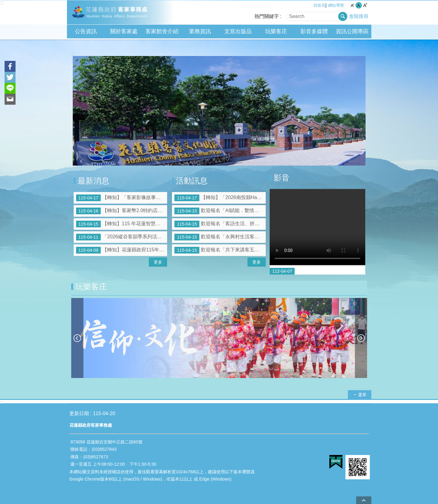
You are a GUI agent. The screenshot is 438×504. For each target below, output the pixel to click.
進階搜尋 (359, 16)
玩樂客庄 (276, 31)
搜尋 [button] (343, 16)
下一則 (361, 338)
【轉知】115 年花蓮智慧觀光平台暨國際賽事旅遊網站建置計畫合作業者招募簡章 (122, 224)
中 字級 (359, 5)
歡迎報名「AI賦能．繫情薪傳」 (220, 211)
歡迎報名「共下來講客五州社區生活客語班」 (220, 250)
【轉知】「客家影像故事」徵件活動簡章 (122, 198)
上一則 (77, 338)
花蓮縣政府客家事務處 (120, 12)
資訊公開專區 (352, 31)
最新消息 (93, 181)
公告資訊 (86, 31)
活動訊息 (192, 181)
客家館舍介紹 (162, 31)
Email (10, 99)
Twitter (10, 77)
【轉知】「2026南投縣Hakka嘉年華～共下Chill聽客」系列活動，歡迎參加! (220, 198)
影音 (282, 178)
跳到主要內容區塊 (3, 3)
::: (2, 3)
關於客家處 (124, 31)
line (10, 88)
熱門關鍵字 (267, 16)
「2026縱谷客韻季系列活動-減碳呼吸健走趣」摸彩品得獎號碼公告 (122, 237)
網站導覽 (336, 5)
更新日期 (79, 413)
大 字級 (365, 5)
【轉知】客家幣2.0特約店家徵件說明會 (122, 211)
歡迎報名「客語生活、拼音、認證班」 (220, 224)
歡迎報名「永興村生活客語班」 (220, 237)
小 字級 (352, 5)
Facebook (10, 66)
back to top (364, 500)
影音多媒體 (314, 31)
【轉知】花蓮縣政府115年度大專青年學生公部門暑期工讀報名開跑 (122, 250)
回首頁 (319, 5)
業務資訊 (200, 31)
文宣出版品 (238, 31)
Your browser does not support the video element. (317, 227)
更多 (158, 262)
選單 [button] (362, 395)
